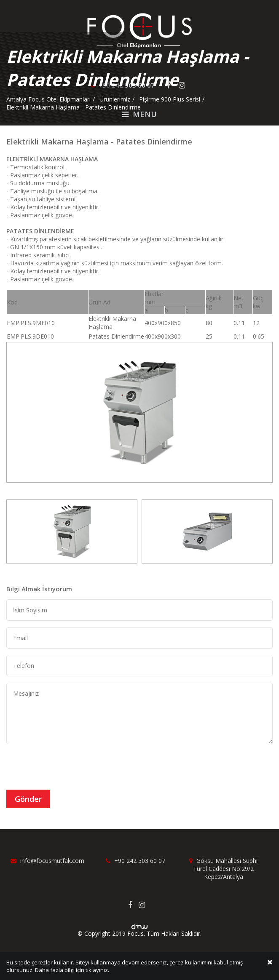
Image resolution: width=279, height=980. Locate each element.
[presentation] (70, 767)
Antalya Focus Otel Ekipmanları (48, 99)
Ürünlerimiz (115, 99)
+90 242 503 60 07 (135, 861)
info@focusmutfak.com (47, 861)
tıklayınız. (97, 971)
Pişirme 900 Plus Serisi (170, 99)
